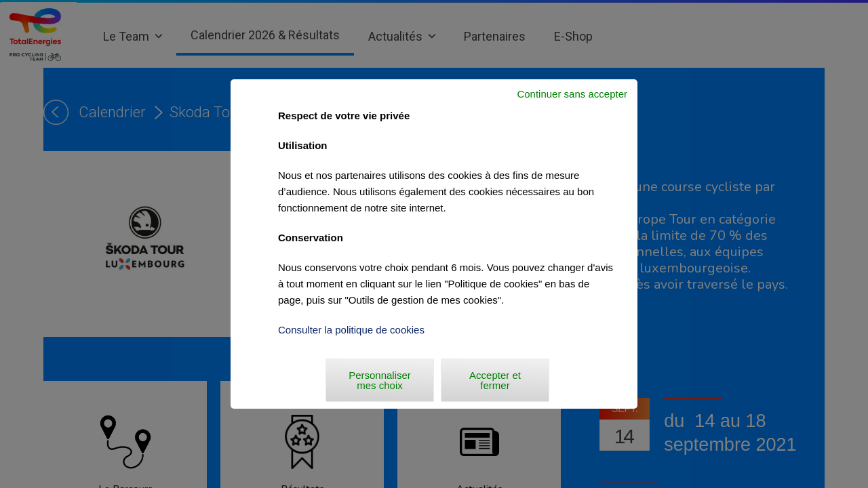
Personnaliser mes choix (380, 380)
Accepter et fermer (495, 380)
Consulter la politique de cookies (351, 330)
